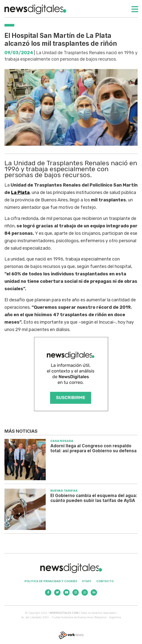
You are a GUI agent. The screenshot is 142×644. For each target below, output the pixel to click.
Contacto (105, 581)
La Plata (20, 192)
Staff (87, 581)
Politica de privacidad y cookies (51, 581)
